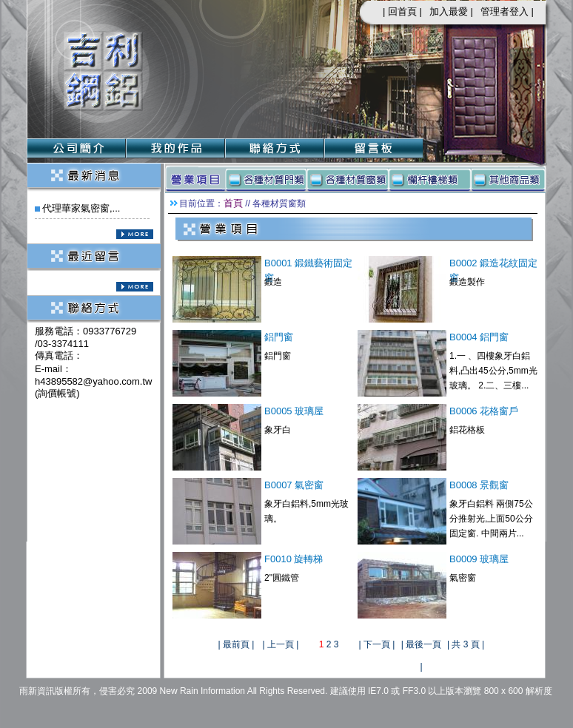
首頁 (233, 203)
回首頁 (402, 11)
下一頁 (377, 644)
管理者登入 (505, 11)
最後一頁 (423, 644)
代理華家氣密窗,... (81, 208)
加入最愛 (449, 11)
